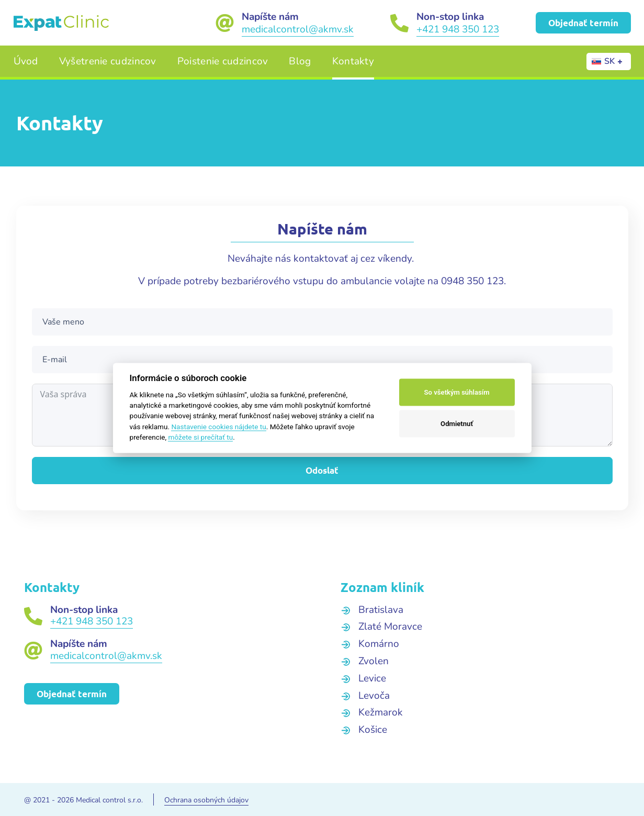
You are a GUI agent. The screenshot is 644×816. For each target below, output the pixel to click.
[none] (609, 62)
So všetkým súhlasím (457, 392)
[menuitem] (609, 62)
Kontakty (353, 61)
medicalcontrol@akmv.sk (298, 29)
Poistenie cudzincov (223, 61)
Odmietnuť (457, 424)
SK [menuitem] (609, 61)
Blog (300, 61)
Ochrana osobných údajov (206, 800)
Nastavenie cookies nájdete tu (218, 426)
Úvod (26, 61)
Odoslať (322, 470)
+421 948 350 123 (458, 29)
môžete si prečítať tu (200, 437)
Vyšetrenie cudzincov (108, 61)
